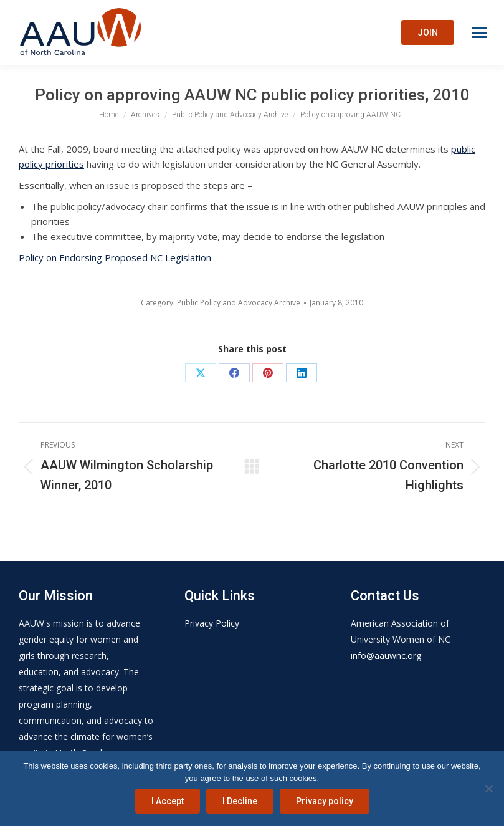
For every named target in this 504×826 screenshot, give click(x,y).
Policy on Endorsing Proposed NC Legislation (115, 257)
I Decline (240, 801)
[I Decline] (488, 789)
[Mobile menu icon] (479, 33)
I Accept (168, 801)
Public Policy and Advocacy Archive (239, 303)
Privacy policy (325, 801)
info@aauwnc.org (386, 656)
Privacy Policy (212, 623)
